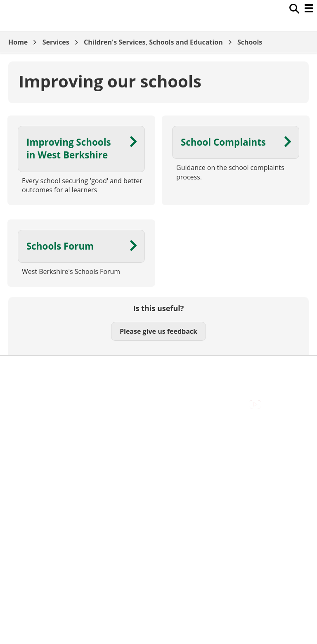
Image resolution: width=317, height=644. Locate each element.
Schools (250, 42)
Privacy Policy (29, 406)
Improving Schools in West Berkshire (69, 149)
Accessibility (27, 368)
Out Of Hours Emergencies (49, 396)
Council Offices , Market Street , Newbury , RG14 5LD (89, 415)
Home (18, 42)
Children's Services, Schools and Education (153, 42)
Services (56, 42)
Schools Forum (60, 246)
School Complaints (223, 142)
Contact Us (25, 377)
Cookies (20, 387)
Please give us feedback (158, 331)
